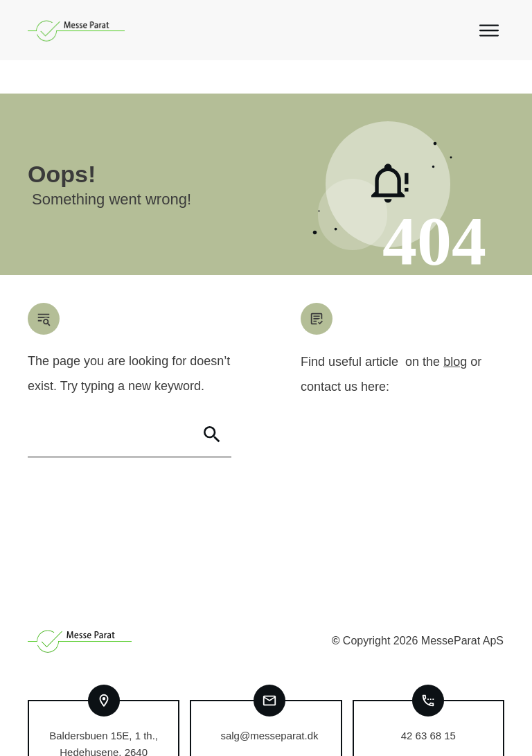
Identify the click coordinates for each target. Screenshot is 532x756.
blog (455, 328)
